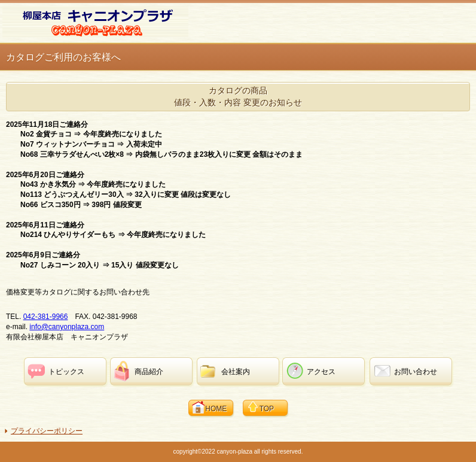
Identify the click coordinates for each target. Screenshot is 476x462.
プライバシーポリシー (47, 431)
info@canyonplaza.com (67, 327)
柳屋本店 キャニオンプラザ (95, 22)
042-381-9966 (46, 317)
